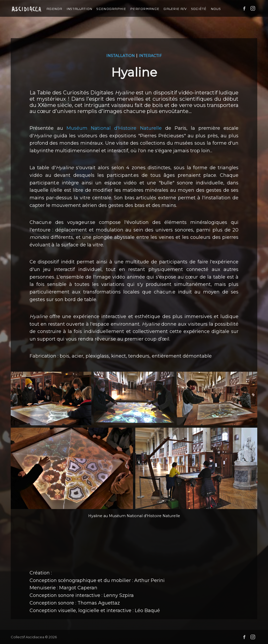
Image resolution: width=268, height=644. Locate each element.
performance (145, 9)
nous (216, 9)
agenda (54, 9)
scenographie (111, 9)
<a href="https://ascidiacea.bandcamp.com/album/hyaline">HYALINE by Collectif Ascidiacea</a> (134, 549)
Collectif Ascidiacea (27, 637)
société (199, 9)
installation (79, 9)
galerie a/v (175, 9)
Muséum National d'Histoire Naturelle (114, 128)
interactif (150, 56)
